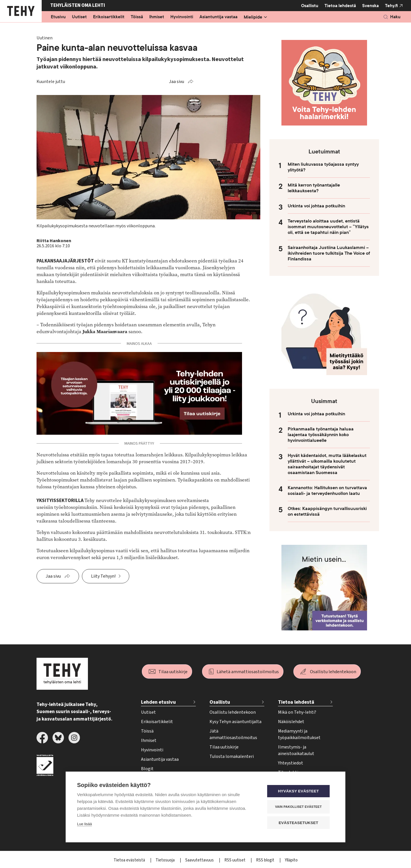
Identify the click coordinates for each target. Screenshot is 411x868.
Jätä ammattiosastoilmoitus (233, 734)
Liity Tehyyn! (103, 576)
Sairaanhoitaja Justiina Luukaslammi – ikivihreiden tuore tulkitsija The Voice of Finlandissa (329, 253)
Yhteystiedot (291, 763)
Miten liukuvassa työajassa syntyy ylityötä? (323, 167)
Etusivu (58, 17)
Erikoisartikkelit (109, 17)
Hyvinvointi (182, 17)
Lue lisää (84, 824)
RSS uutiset (235, 860)
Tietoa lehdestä (340, 6)
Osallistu (310, 6)
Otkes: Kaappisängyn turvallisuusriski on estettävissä (327, 511)
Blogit (147, 769)
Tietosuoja (166, 860)
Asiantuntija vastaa (218, 17)
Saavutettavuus (200, 860)
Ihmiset (157, 17)
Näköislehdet (291, 722)
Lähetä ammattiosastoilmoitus (248, 672)
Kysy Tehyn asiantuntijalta (235, 722)
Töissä (137, 17)
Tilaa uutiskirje (173, 672)
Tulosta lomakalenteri (232, 756)
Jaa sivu (177, 82)
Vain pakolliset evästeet (300, 807)
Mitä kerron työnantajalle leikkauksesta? (314, 188)
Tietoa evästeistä (130, 860)
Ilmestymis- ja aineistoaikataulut (296, 750)
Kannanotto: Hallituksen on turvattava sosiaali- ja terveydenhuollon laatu (327, 491)
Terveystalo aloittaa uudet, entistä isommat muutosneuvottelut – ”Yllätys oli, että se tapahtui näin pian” (328, 227)
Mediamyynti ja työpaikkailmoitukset (299, 734)
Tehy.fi (391, 6)
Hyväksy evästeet (300, 791)
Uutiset (79, 17)
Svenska (370, 6)
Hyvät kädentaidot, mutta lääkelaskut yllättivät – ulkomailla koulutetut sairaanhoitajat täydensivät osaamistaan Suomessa (327, 464)
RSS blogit (266, 860)
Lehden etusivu (158, 702)
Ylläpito (291, 860)
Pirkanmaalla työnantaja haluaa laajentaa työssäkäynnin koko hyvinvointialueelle (321, 435)
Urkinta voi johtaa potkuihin (316, 206)
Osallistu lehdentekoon (333, 672)
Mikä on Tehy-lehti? (297, 712)
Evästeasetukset (300, 823)
